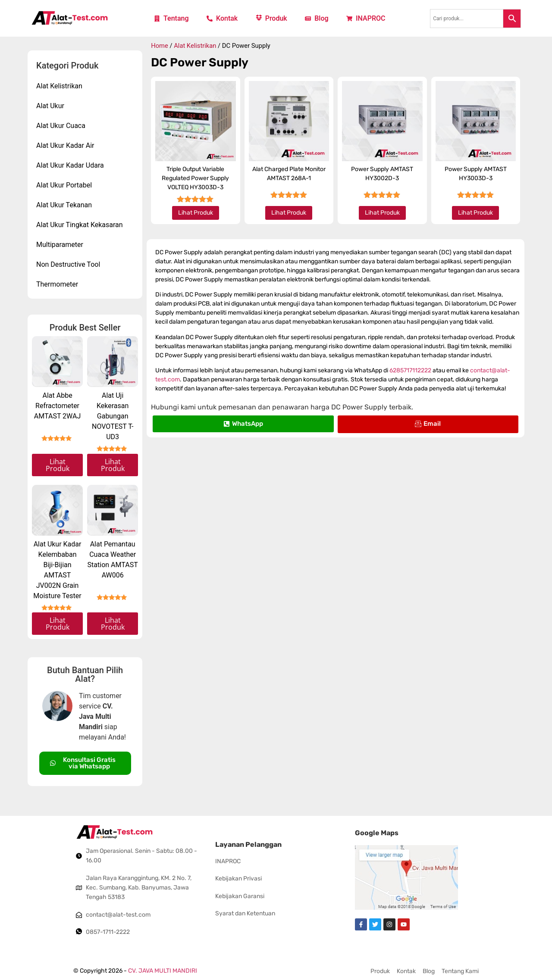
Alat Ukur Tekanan (64, 205)
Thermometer (57, 284)
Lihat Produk (58, 465)
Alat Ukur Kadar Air (65, 145)
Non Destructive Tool (68, 264)
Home (160, 46)
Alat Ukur (50, 106)
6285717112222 (410, 370)
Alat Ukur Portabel (64, 185)
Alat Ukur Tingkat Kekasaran (80, 225)
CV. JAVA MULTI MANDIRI (163, 971)
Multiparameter (60, 245)
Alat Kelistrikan (59, 86)
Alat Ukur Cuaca (61, 126)
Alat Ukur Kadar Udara (70, 165)
